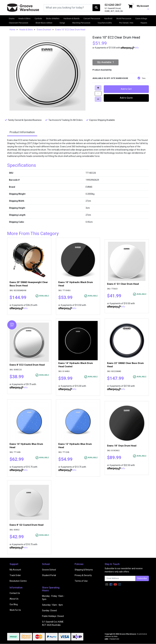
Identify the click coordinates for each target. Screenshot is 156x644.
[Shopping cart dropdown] (130, 7)
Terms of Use (81, 581)
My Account (15, 570)
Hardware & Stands (72, 19)
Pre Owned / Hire (126, 23)
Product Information (22, 132)
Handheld (108, 19)
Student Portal (49, 575)
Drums (12, 19)
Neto (116, 636)
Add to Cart (126, 89)
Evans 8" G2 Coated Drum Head (27, 525)
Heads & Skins (24, 19)
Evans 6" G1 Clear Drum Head (123, 284)
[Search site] (96, 8)
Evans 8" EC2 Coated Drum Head (27, 365)
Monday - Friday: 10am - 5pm (53, 598)
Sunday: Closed (49, 611)
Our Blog (14, 604)
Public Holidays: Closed (53, 616)
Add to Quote (126, 98)
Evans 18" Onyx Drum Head (122, 446)
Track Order (15, 575)
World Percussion (124, 19)
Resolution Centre (18, 581)
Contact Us (15, 593)
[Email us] (107, 585)
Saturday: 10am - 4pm (52, 605)
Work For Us (15, 610)
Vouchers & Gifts (105, 23)
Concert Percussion (92, 19)
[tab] (22, 133)
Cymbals (38, 19)
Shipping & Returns (84, 570)
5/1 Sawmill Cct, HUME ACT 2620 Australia (53, 623)
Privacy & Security (83, 575)
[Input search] (68, 8)
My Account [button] (143, 7)
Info (137, 48)
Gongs (62, 23)
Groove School (49, 570)
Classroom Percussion (19, 23)
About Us (14, 599)
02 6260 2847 (113, 5)
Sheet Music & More (44, 23)
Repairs (144, 23)
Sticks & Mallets (53, 19)
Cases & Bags (141, 19)
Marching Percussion (81, 23)
